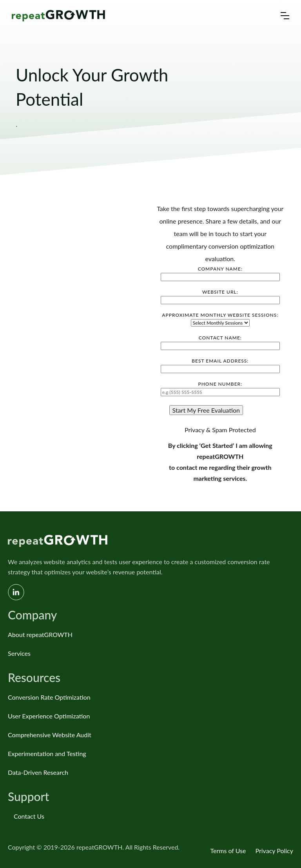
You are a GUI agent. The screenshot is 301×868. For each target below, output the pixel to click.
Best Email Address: (220, 365)
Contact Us (29, 816)
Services (19, 653)
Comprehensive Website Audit (50, 735)
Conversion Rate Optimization (49, 697)
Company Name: (220, 273)
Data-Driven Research (38, 772)
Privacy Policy (274, 851)
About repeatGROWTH (40, 634)
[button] (285, 16)
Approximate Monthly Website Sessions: (220, 319)
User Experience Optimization (49, 716)
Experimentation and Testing (47, 753)
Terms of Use (228, 851)
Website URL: (220, 296)
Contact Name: (220, 342)
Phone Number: (220, 388)
